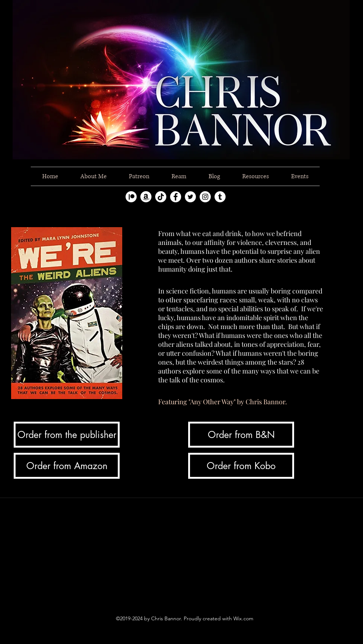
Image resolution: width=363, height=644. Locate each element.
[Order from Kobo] (241, 466)
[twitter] (190, 197)
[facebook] (176, 197)
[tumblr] (220, 197)
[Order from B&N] (241, 435)
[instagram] (205, 197)
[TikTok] (161, 197)
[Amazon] (146, 197)
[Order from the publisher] (67, 435)
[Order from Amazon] (67, 466)
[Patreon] (131, 197)
